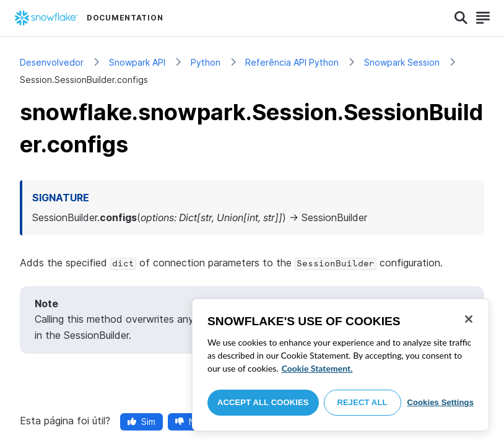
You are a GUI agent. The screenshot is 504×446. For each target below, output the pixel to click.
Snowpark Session (402, 62)
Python (206, 62)
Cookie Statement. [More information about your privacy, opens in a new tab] (317, 368)
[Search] (461, 18)
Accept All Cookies (263, 402)
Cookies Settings (440, 402)
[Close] (469, 319)
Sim (141, 422)
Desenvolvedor (52, 62)
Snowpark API (137, 62)
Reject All (363, 402)
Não (190, 422)
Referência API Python (292, 62)
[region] (341, 365)
